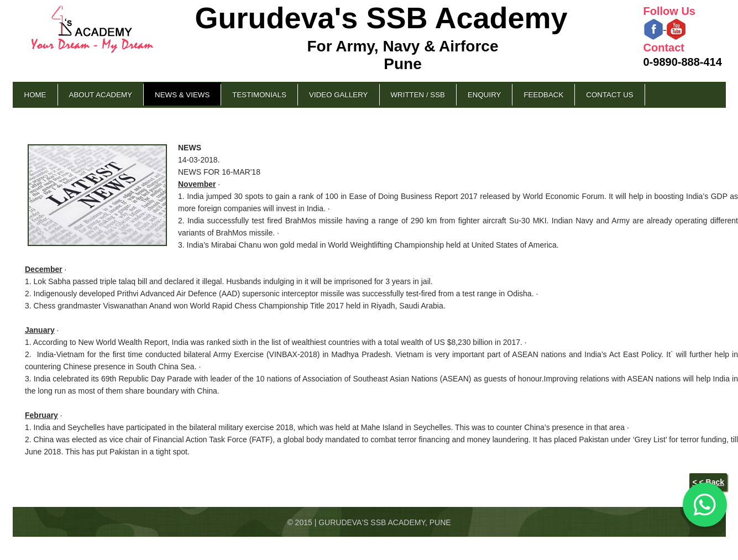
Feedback (543, 95)
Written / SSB (418, 95)
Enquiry (484, 95)
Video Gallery (338, 95)
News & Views (182, 95)
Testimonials (259, 95)
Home (35, 95)
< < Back (708, 482)
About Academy (101, 95)
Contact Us (609, 95)
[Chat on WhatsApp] (705, 505)
